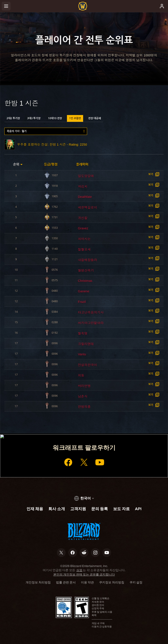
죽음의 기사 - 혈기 (17, 131)
